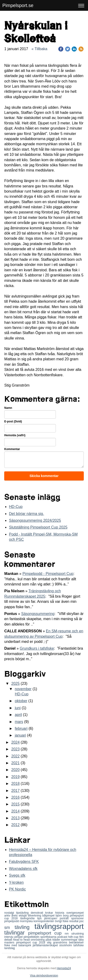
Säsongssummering (38, 614)
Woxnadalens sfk (23, 869)
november (23, 689)
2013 (15, 818)
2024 (15, 742)
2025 (15, 684)
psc (82, 921)
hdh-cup (74, 937)
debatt (9, 940)
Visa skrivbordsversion (44, 976)
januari (20, 735)
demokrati (38, 913)
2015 (15, 804)
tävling (25, 927)
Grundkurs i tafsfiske (37, 648)
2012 (15, 825)
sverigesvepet (75, 913)
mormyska (27, 921)
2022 (15, 756)
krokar (50, 913)
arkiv (8, 916)
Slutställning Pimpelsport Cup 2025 (38, 527)
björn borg (63, 916)
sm (9, 928)
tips (41, 918)
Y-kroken (16, 882)
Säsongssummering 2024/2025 (35, 520)
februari (21, 728)
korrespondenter (44, 921)
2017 (15, 791)
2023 (15, 749)
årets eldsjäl (19, 916)
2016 (15, 797)
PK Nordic (17, 889)
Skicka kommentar (44, 476)
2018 (15, 784)
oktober (21, 701)
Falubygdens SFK (24, 862)
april (18, 715)
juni (18, 708)
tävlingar (16, 933)
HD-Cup (16, 507)
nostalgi (10, 913)
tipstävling (23, 913)
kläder (57, 940)
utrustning (78, 934)
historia (61, 913)
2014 (15, 811)
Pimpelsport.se (18, 5)
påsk (49, 940)
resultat (74, 921)
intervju (9, 937)
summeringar (70, 940)
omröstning (38, 940)
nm (68, 934)
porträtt (65, 918)
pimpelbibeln (32, 937)
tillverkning (35, 916)
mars (19, 722)
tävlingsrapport (59, 926)
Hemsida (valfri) (15, 435)
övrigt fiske (62, 921)
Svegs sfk (17, 875)
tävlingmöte (29, 918)
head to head (22, 940)
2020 (15, 770)
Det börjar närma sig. (26, 514)
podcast (63, 937)
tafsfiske (79, 945)
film (82, 937)
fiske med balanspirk (18, 945)
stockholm (66, 945)
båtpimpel (49, 916)
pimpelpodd (12, 921)
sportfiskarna (49, 937)
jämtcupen (52, 918)
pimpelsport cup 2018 (32, 943)
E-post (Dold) (13, 421)
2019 (15, 777)
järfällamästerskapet (46, 945)
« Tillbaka (39, 49)
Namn (8, 408)
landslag (10, 948)
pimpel (19, 937)
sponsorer (77, 918)
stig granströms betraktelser (65, 943)
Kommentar (12, 449)
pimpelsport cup (46, 933)
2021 (15, 763)
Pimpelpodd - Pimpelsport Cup (48, 574)
